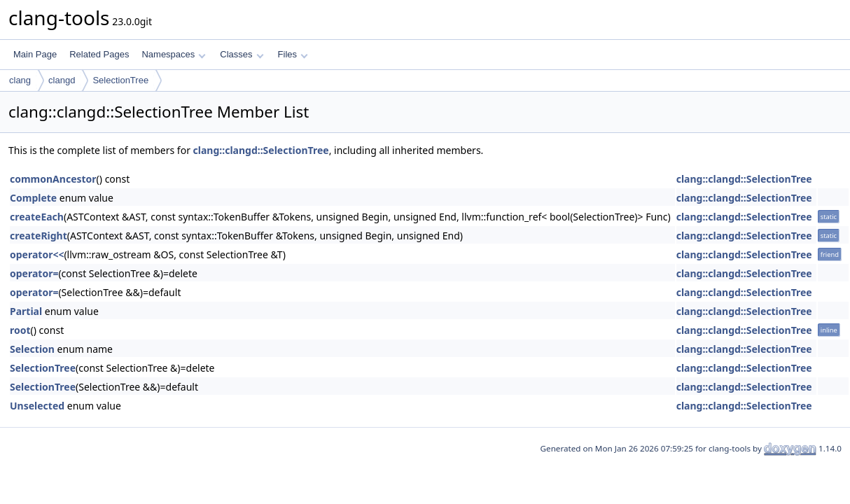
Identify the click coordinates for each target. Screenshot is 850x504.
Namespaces (173, 54)
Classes (242, 54)
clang (20, 80)
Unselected (37, 406)
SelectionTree (120, 80)
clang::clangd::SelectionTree (261, 150)
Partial (26, 311)
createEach (37, 217)
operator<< (37, 254)
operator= (34, 273)
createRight (39, 236)
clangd (62, 80)
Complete (33, 198)
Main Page (35, 54)
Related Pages (99, 54)
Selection (32, 349)
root (20, 330)
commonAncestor (53, 179)
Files (293, 54)
